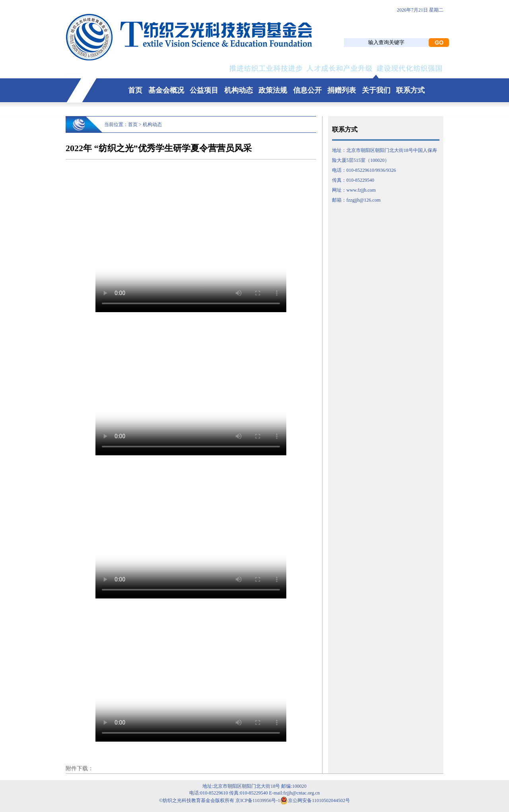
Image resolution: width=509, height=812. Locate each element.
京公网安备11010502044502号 (315, 800)
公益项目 (204, 90)
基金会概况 (166, 90)
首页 (135, 90)
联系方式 (410, 90)
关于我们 (376, 90)
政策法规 (273, 90)
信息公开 (307, 90)
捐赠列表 (342, 90)
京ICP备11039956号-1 (258, 800)
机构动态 (239, 90)
